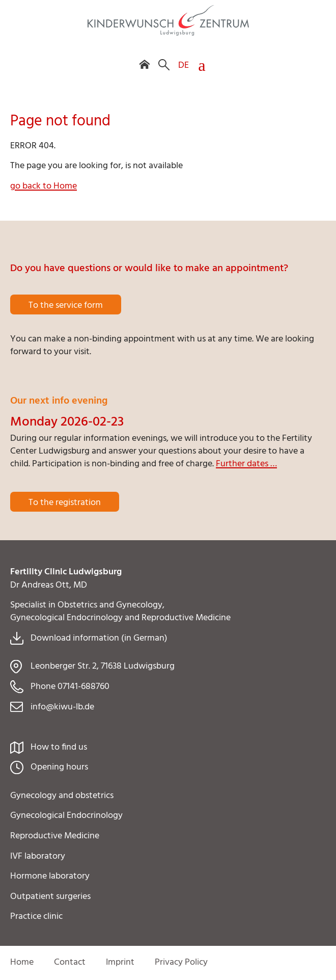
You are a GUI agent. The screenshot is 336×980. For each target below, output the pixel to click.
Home (22, 962)
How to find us (59, 747)
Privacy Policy (181, 962)
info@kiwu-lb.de (62, 707)
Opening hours (59, 767)
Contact (70, 962)
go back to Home (44, 186)
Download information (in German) (99, 638)
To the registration (65, 503)
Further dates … (246, 464)
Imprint (120, 962)
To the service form (66, 306)
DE (184, 65)
